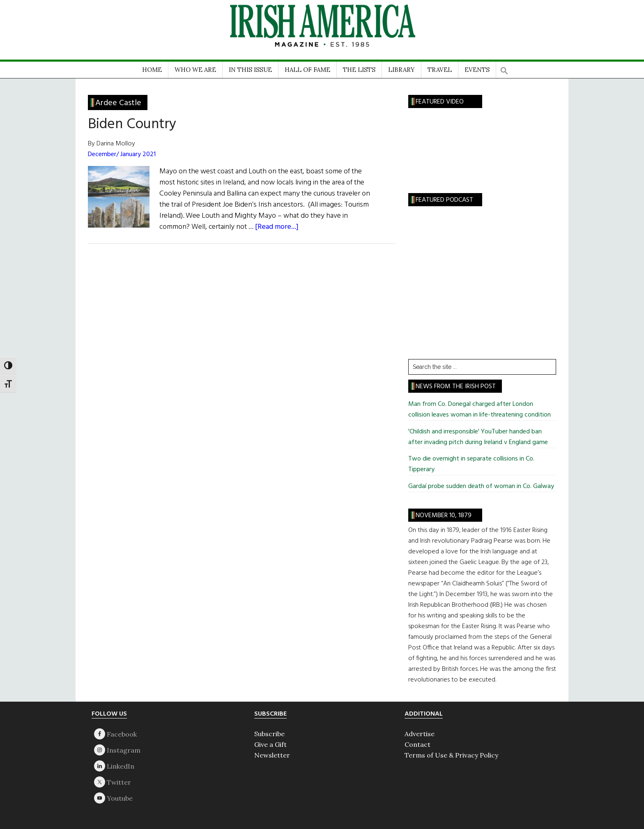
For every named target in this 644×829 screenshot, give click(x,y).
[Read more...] (277, 227)
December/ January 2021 (122, 154)
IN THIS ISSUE (250, 70)
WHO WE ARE (195, 70)
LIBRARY (401, 70)
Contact (417, 744)
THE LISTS (359, 70)
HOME (152, 70)
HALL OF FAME (307, 70)
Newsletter (272, 755)
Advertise (420, 734)
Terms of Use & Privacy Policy (451, 755)
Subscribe (269, 734)
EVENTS (477, 70)
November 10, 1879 (444, 516)
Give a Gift (270, 744)
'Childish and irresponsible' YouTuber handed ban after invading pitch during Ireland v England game (478, 437)
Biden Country (132, 124)
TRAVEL (440, 70)
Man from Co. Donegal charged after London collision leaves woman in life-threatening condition (480, 410)
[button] (504, 68)
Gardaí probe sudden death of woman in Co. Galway (481, 486)
